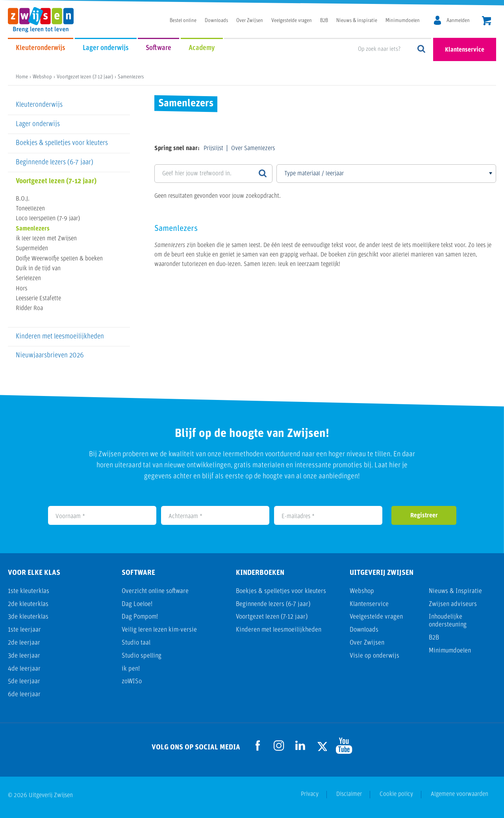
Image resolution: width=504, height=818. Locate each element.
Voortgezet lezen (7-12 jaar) (56, 181)
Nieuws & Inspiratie (455, 591)
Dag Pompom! (140, 617)
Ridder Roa (29, 309)
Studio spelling (142, 656)
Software (158, 48)
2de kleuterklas (28, 604)
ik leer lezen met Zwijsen (46, 239)
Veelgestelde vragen (292, 21)
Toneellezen (30, 209)
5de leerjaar (24, 681)
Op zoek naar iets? (422, 49)
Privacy (310, 794)
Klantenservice (465, 50)
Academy (202, 48)
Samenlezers (33, 229)
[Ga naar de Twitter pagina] (322, 746)
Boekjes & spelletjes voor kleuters (62, 143)
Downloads (216, 21)
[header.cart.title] (486, 21)
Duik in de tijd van (38, 269)
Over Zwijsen (250, 21)
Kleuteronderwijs (41, 48)
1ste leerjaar (24, 630)
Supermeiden (32, 249)
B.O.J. (23, 199)
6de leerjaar (24, 694)
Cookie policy (396, 794)
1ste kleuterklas (29, 591)
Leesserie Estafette (38, 299)
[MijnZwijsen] (450, 21)
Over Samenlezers (253, 149)
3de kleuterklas (28, 617)
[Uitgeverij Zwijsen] (45, 20)
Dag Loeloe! (137, 604)
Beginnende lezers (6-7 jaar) (55, 163)
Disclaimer (349, 794)
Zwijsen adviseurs (453, 604)
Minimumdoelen (403, 21)
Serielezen (28, 279)
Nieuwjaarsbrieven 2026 (50, 356)
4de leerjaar (24, 669)
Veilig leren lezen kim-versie (159, 630)
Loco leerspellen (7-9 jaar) (48, 219)
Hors (21, 289)
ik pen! (131, 669)
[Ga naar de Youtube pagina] (343, 746)
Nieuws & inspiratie (357, 21)
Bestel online (183, 21)
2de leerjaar (24, 643)
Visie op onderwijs (374, 656)
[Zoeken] (263, 174)
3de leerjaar (24, 656)
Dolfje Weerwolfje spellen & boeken (59, 259)
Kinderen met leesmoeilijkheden (60, 337)
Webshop (362, 591)
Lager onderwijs (106, 48)
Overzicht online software (155, 591)
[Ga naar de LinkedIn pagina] (300, 746)
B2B (324, 21)
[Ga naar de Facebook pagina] (258, 745)
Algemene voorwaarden (460, 794)
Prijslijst (213, 149)
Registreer (424, 516)
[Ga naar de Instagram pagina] (279, 745)
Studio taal (136, 643)
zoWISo (132, 681)
